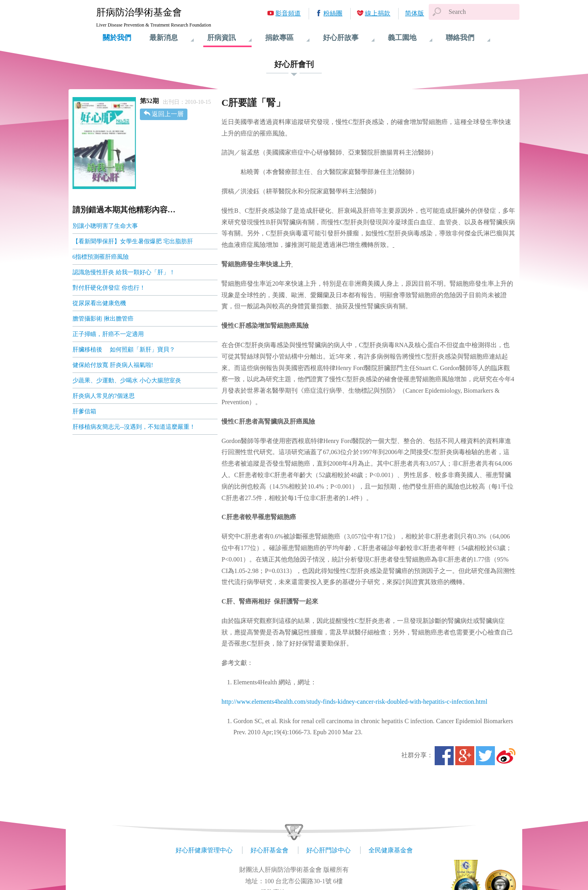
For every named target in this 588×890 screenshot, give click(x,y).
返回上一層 (168, 114)
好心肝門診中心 (328, 850)
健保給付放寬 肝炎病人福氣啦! (113, 365)
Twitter (485, 756)
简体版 (414, 13)
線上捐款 (378, 13)
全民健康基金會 (391, 850)
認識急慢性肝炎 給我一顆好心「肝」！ (124, 272)
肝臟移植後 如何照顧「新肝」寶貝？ (124, 350)
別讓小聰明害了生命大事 (105, 226)
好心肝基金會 (269, 850)
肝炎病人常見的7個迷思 (104, 396)
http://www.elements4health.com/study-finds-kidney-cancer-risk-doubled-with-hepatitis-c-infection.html (354, 702)
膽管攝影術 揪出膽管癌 (103, 319)
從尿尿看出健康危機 (99, 303)
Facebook (444, 756)
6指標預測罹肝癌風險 (101, 257)
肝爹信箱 (84, 411)
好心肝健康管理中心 (204, 850)
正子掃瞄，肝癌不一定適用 (108, 334)
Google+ (465, 756)
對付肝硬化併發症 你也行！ (109, 288)
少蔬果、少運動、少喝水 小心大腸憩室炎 (127, 380)
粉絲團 (333, 13)
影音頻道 (288, 13)
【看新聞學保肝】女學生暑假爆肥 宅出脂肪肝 (133, 241)
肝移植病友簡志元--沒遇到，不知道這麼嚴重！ (134, 427)
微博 (506, 756)
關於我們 (117, 38)
